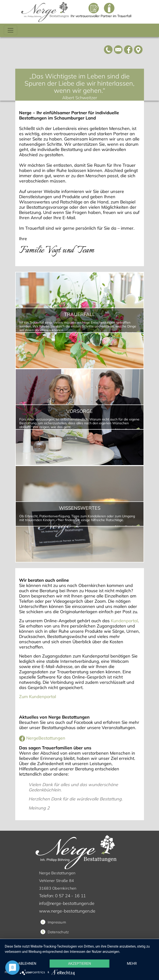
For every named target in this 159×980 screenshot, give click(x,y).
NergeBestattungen (42, 738)
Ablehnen (27, 964)
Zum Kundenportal (38, 697)
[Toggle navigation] (10, 30)
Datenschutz (58, 932)
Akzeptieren (79, 964)
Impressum (53, 922)
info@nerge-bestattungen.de (67, 903)
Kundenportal (124, 621)
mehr (132, 964)
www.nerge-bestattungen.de (67, 911)
